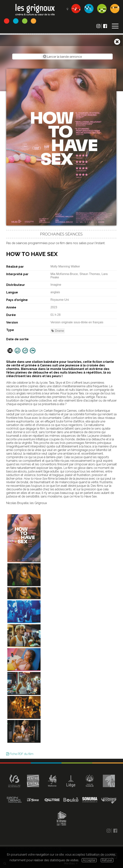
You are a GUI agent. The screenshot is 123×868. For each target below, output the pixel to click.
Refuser (107, 860)
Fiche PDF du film (20, 754)
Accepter (89, 860)
